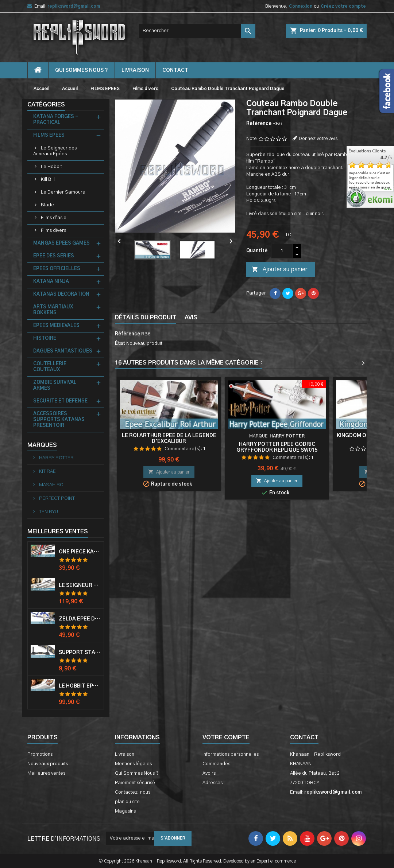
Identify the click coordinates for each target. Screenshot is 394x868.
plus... (387, 189)
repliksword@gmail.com (74, 6)
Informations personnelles (231, 754)
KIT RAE (47, 472)
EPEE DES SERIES (54, 256)
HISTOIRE (45, 338)
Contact (304, 737)
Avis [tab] (191, 318)
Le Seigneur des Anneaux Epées (55, 151)
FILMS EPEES (49, 135)
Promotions (40, 754)
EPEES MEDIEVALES (56, 326)
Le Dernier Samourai (64, 192)
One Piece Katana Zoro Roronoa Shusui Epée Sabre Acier (80, 552)
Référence (259, 124)
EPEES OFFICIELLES (57, 269)
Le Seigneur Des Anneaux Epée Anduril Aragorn (80, 585)
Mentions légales (133, 764)
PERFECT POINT (56, 499)
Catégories (46, 105)
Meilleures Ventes (58, 532)
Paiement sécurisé (135, 783)
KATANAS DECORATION (61, 294)
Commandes (216, 764)
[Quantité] (282, 251)
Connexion (301, 6)
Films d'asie (54, 218)
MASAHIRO (51, 485)
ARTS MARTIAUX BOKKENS (53, 310)
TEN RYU (48, 512)
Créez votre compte (343, 6)
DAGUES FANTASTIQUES (63, 351)
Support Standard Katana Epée (80, 653)
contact (175, 70)
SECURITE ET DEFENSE (60, 401)
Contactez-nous (133, 792)
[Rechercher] (197, 31)
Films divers (53, 231)
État (120, 344)
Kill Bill (48, 180)
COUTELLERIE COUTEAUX (50, 367)
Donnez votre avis (318, 139)
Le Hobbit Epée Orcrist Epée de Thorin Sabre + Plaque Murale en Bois (80, 686)
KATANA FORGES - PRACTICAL (56, 120)
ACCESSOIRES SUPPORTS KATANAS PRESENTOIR (59, 420)
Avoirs (209, 773)
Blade (47, 205)
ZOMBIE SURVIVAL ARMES (55, 386)
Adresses (213, 783)
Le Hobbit (51, 167)
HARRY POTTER (56, 458)
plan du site (127, 802)
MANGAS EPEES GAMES (61, 243)
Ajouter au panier (279, 270)
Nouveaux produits (48, 764)
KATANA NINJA (51, 282)
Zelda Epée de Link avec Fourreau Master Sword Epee (80, 619)
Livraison (135, 70)
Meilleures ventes (46, 773)
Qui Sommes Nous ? (82, 70)
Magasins (125, 811)
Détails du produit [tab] (146, 318)
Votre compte (226, 737)
